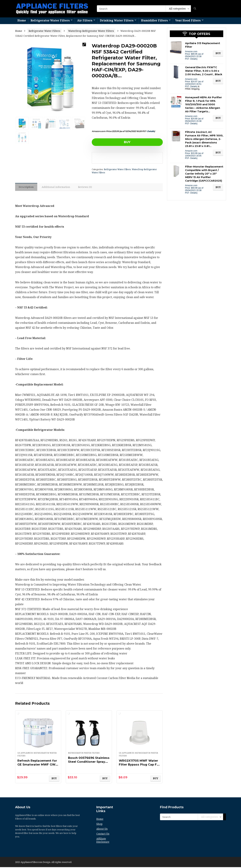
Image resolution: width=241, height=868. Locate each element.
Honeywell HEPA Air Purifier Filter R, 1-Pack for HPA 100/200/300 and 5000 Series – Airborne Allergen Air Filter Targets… (203, 104)
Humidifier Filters (154, 20)
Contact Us (103, 835)
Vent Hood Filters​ (188, 20)
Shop (99, 825)
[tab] (27, 187)
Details (151, 131)
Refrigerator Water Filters (50, 20)
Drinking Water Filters (117, 20)
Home (22, 20)
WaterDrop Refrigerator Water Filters (91, 31)
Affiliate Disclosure (103, 841)
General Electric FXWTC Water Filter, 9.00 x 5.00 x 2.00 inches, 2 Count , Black (204, 71)
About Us (102, 830)
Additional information (57, 187)
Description (27, 187)
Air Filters (85, 20)
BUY (112, 142)
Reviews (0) (87, 187)
